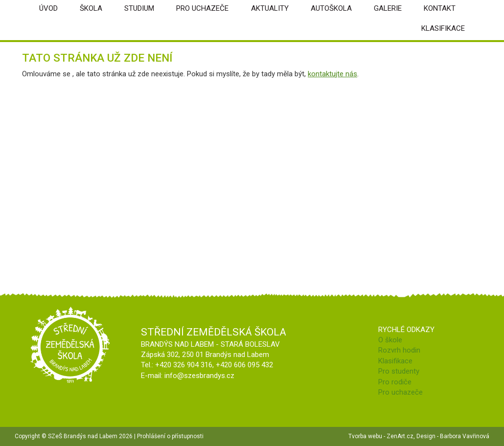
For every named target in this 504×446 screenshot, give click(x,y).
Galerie (388, 8)
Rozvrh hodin (399, 350)
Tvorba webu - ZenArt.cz (381, 436)
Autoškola (331, 8)
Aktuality (270, 8)
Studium (139, 8)
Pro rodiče (395, 382)
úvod (48, 8)
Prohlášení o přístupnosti (170, 436)
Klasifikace (443, 28)
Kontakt (440, 8)
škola (91, 8)
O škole (390, 340)
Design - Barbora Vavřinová (453, 436)
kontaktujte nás (332, 74)
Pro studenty (399, 371)
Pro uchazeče (202, 8)
